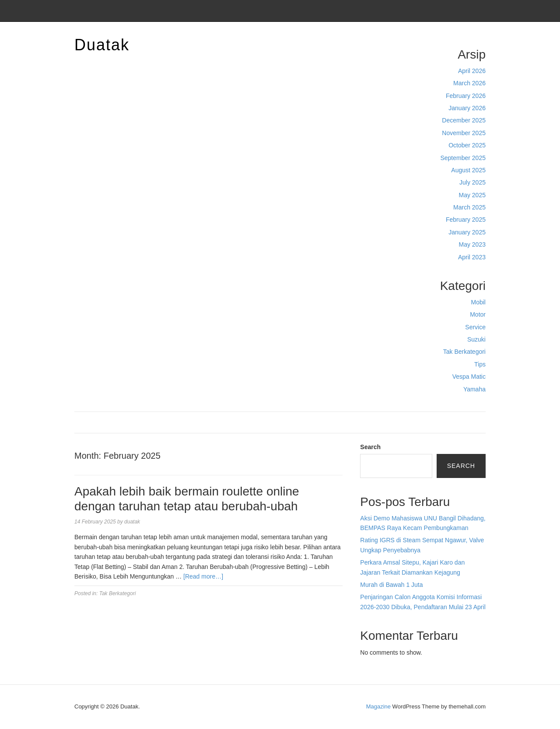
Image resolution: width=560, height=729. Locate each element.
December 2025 (464, 120)
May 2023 (472, 244)
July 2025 (472, 182)
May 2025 (472, 195)
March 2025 (469, 207)
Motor (478, 314)
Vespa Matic (469, 377)
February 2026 (466, 96)
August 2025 (468, 170)
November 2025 (464, 133)
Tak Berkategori (464, 352)
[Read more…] (203, 576)
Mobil (478, 302)
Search (370, 447)
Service (475, 327)
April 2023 (472, 257)
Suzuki (476, 339)
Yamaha (474, 389)
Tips (480, 364)
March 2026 (469, 83)
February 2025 (466, 220)
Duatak (102, 45)
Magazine (378, 706)
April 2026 (472, 71)
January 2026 (467, 108)
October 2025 (467, 145)
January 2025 (467, 232)
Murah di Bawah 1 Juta (391, 585)
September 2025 (463, 158)
